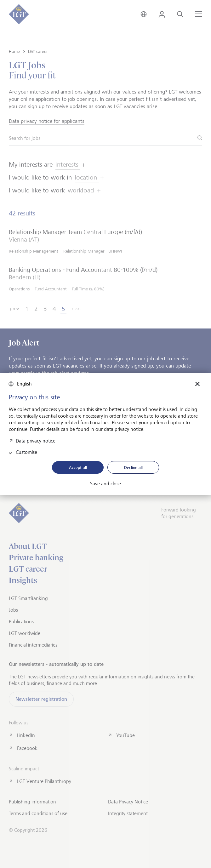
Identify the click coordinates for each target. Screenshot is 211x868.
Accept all (78, 467)
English (24, 384)
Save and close (105, 484)
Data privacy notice (36, 440)
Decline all (133, 467)
